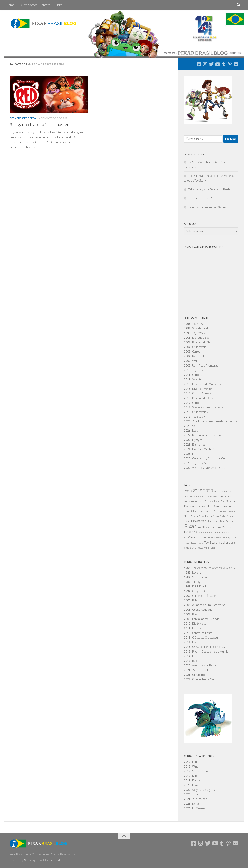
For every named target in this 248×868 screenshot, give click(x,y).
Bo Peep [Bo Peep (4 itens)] (213, 497)
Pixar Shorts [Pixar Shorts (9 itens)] (224, 527)
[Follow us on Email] (236, 64)
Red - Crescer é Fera (23, 118)
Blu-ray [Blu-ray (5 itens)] (206, 497)
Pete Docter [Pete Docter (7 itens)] (227, 521)
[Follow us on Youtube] (217, 64)
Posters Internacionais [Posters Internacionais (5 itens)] (216, 532)
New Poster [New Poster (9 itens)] (191, 516)
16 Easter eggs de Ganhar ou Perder (209, 189)
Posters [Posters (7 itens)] (200, 532)
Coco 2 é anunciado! (200, 198)
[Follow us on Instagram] (205, 64)
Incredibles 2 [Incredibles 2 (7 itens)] (191, 511)
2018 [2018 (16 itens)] (188, 491)
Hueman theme (58, 860)
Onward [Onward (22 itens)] (198, 521)
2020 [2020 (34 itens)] (208, 491)
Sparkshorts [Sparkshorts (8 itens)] (203, 537)
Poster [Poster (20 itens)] (189, 532)
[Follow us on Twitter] (211, 64)
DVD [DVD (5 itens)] (234, 507)
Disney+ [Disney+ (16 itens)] (190, 506)
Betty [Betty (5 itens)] (199, 497)
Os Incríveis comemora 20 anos (207, 207)
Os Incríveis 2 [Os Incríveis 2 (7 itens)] (212, 521)
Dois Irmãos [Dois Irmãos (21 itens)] (222, 506)
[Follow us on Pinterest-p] (230, 64)
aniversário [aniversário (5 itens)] (226, 492)
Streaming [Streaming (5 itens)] (225, 538)
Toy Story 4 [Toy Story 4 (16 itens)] (212, 542)
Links (59, 5)
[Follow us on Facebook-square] (199, 64)
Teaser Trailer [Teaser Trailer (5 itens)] (197, 543)
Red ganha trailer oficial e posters (40, 124)
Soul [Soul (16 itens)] (192, 537)
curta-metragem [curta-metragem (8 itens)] (194, 501)
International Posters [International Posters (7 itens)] (211, 511)
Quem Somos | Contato (35, 5)
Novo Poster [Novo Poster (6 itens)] (220, 516)
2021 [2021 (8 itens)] (217, 491)
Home (10, 5)
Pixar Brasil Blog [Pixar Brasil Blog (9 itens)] (206, 527)
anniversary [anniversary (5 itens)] (190, 497)
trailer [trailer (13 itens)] (224, 543)
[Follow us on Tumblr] (224, 64)
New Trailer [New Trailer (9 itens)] (205, 516)
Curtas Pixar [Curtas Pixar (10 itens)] (212, 501)
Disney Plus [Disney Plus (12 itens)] (204, 506)
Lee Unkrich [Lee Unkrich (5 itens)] (229, 512)
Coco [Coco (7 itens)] (228, 496)
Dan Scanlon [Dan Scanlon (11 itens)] (228, 501)
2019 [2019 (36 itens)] (197, 491)
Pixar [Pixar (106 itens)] (190, 526)
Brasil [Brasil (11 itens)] (221, 496)
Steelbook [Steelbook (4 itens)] (215, 538)
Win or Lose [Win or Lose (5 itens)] (209, 548)
